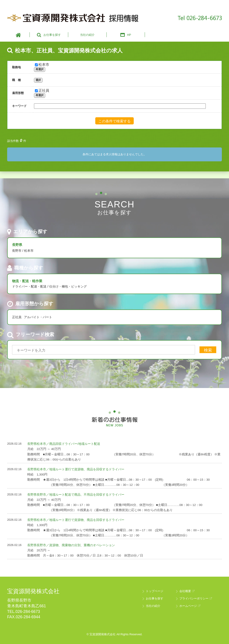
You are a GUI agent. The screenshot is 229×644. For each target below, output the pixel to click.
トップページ (155, 591)
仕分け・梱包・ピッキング (68, 286)
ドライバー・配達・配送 (29, 286)
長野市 (17, 251)
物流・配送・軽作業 (27, 281)
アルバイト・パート (38, 317)
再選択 (40, 69)
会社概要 (187, 591)
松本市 (42, 65)
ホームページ (190, 606)
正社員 (42, 91)
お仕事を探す (155, 598)
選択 (38, 80)
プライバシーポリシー (196, 598)
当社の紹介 (153, 606)
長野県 (17, 245)
